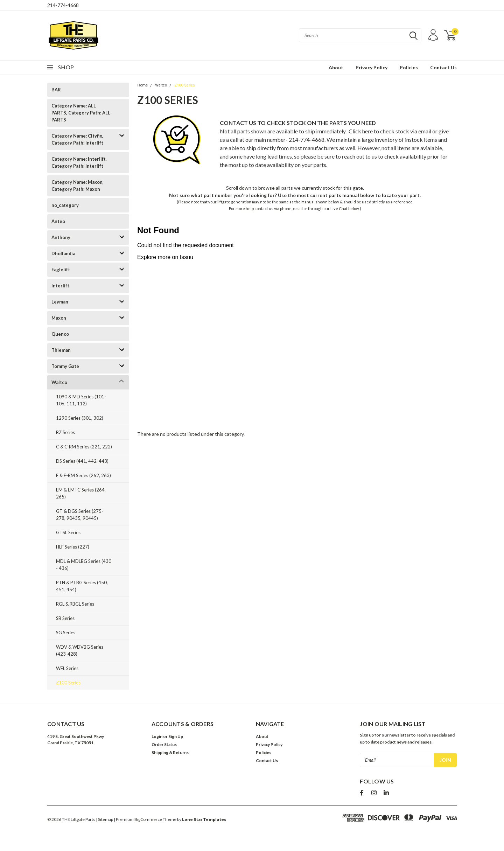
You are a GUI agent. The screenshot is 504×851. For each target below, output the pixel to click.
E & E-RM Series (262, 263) (83, 475)
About (336, 67)
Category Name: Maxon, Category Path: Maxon (78, 186)
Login (157, 736)
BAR (56, 90)
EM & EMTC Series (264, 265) (81, 493)
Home (142, 85)
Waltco (59, 382)
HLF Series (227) (73, 547)
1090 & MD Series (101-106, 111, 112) (81, 400)
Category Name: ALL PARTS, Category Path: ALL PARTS (81, 113)
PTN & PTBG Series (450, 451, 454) (82, 586)
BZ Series (65, 432)
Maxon (59, 318)
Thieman (61, 350)
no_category (65, 205)
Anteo (58, 221)
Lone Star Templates (204, 819)
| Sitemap (104, 819)
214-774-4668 (63, 5)
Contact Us (443, 67)
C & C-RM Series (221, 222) (84, 447)
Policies (409, 67)
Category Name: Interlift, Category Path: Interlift (79, 162)
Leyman (60, 302)
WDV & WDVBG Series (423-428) (80, 650)
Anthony (61, 237)
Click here (361, 131)
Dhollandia (63, 253)
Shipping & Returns (170, 752)
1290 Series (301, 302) (80, 418)
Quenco (60, 334)
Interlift (60, 286)
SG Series (66, 633)
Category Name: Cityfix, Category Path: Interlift (77, 139)
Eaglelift (61, 270)
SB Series (65, 618)
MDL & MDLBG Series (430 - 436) (84, 565)
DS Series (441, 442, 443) (82, 461)
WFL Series (67, 668)
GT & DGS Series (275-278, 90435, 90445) (80, 515)
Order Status (164, 744)
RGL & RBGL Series (75, 604)
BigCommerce (148, 819)
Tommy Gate (65, 366)
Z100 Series (68, 683)
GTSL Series (68, 532)
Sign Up (176, 736)
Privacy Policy (372, 67)
